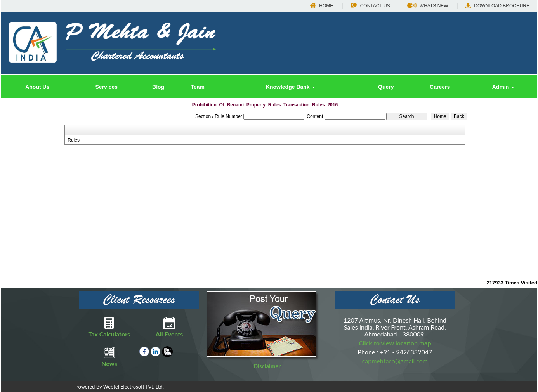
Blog (158, 87)
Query (386, 87)
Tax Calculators (109, 327)
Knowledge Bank (291, 87)
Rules (74, 140)
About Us (37, 87)
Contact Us (370, 6)
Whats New (428, 6)
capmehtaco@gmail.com (395, 361)
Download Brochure (497, 6)
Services (107, 87)
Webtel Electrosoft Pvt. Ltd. (133, 387)
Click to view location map (395, 343)
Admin (503, 87)
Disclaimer (267, 366)
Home (322, 6)
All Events (169, 327)
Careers (440, 87)
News (109, 357)
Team (198, 87)
